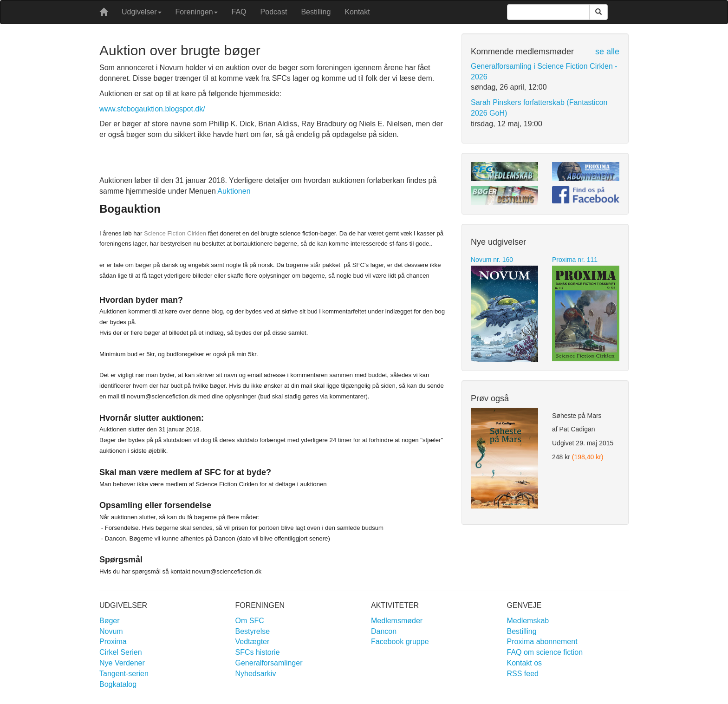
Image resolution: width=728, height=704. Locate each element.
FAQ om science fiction (545, 652)
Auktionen (234, 191)
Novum (111, 631)
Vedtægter (253, 642)
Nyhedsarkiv (256, 674)
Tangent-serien (124, 674)
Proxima (113, 642)
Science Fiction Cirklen (175, 233)
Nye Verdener (122, 663)
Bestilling (316, 12)
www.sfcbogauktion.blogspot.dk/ (152, 109)
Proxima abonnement (542, 642)
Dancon (384, 631)
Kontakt (357, 12)
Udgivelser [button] (142, 12)
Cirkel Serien (121, 652)
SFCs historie (258, 652)
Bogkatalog (118, 684)
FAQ (239, 12)
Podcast (274, 12)
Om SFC (250, 621)
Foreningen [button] (197, 12)
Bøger (110, 621)
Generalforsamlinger (269, 663)
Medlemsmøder (397, 621)
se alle (607, 52)
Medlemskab (528, 621)
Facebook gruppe (400, 642)
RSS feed (523, 674)
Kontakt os (525, 663)
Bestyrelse (253, 631)
